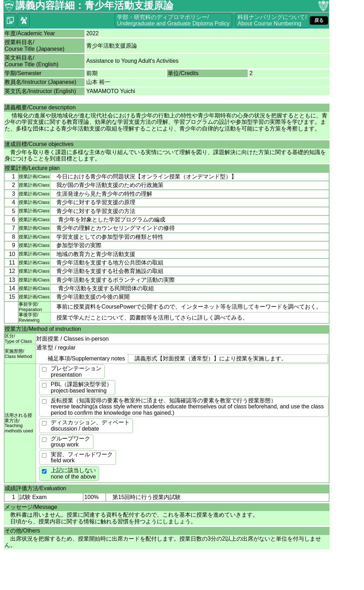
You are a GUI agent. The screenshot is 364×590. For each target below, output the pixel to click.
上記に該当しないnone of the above (73, 473)
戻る (319, 20)
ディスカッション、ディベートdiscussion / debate (90, 425)
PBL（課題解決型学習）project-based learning (81, 387)
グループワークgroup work (70, 442)
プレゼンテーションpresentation (76, 372)
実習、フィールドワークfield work (82, 458)
